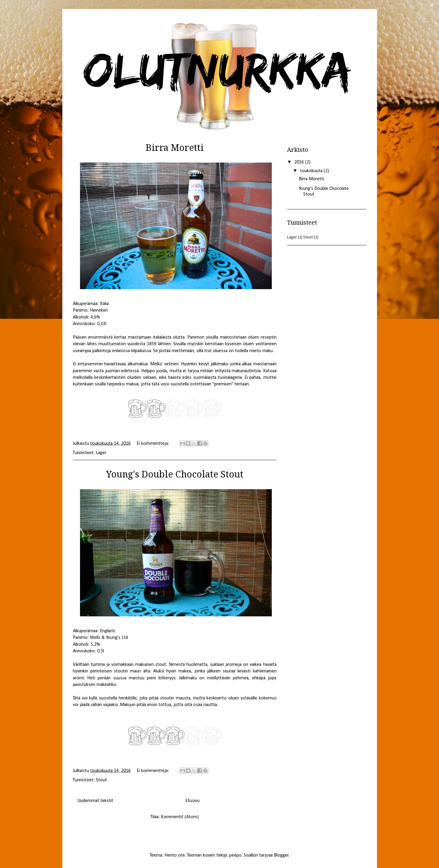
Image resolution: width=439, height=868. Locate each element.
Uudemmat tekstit (95, 801)
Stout (101, 780)
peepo (235, 855)
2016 (300, 162)
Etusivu (193, 801)
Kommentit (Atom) (180, 817)
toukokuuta (312, 171)
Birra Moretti (311, 179)
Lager (101, 453)
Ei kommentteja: (153, 444)
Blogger (281, 855)
